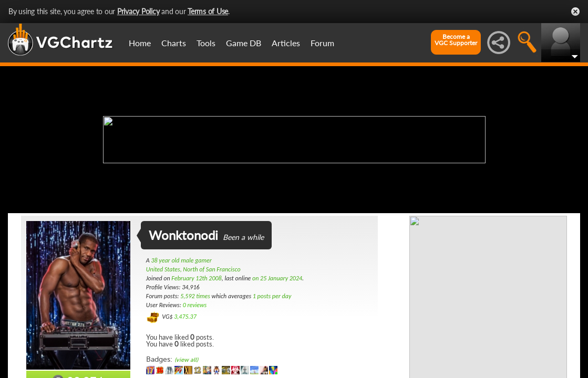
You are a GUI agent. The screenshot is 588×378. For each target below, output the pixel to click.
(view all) (186, 360)
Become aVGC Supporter (456, 40)
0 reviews (195, 305)
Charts (174, 43)
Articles (286, 43)
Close (575, 12)
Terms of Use (208, 11)
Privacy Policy (138, 11)
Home (140, 43)
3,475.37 (185, 317)
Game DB (244, 43)
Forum (322, 43)
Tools (206, 43)
